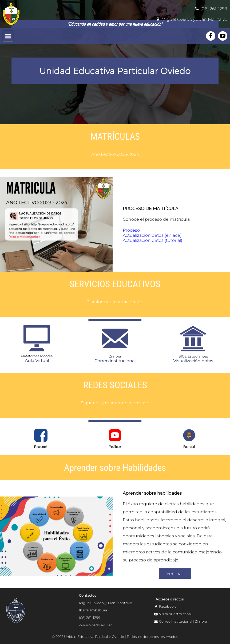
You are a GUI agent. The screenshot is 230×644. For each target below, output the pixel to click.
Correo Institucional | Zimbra (183, 621)
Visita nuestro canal (175, 614)
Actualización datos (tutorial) (152, 240)
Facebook (167, 606)
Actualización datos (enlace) (152, 235)
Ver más (175, 574)
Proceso (131, 230)
